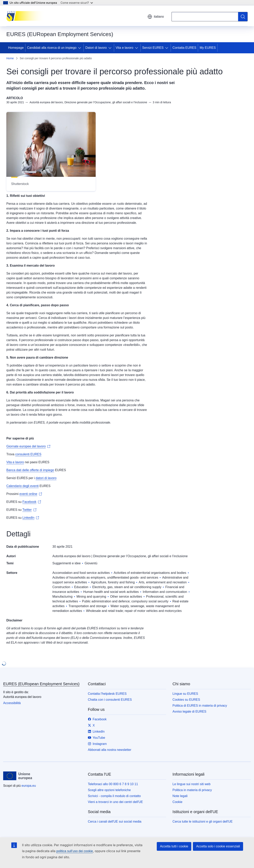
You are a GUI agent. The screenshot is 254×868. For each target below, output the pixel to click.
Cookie (177, 802)
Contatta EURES (184, 48)
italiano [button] (156, 17)
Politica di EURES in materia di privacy (200, 706)
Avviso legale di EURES (189, 712)
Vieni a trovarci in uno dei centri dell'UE (115, 802)
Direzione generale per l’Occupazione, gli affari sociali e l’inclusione (140, 556)
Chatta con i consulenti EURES (110, 700)
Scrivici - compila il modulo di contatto (114, 796)
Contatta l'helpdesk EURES (107, 694)
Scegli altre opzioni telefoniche (109, 790)
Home (10, 58)
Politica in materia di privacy (192, 790)
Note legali (180, 796)
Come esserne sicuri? (77, 3)
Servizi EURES (153, 48)
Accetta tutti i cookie (174, 846)
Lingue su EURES (185, 694)
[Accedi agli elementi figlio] (80, 48)
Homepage (16, 48)
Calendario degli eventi (23, 486)
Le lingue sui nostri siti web (191, 784)
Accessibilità (12, 703)
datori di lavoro (46, 478)
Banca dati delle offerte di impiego (30, 470)
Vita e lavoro (125, 48)
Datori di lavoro (96, 48)
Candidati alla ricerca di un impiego (52, 48)
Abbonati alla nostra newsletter (110, 750)
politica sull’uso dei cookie (75, 851)
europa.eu (29, 786)
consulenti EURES (28, 454)
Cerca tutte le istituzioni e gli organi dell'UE (203, 822)
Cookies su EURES (186, 700)
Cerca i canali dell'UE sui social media (115, 822)
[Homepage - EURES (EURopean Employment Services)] (26, 16)
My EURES (208, 48)
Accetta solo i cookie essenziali (218, 846)
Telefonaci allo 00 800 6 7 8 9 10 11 (113, 784)
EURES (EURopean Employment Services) (41, 684)
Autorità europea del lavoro (71, 556)
